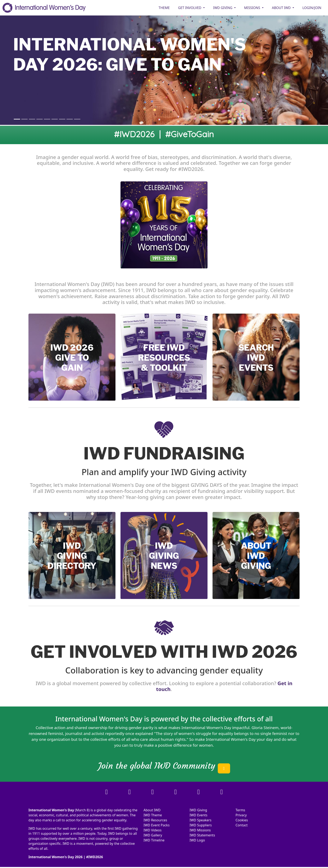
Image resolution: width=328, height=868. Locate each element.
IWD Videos (152, 830)
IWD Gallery (153, 835)
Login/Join (312, 8)
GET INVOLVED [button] (190, 8)
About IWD (152, 810)
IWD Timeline (154, 840)
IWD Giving (198, 810)
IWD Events (199, 815)
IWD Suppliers (201, 825)
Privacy (241, 815)
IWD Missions (200, 830)
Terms (240, 810)
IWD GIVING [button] (223, 8)
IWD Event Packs (157, 825)
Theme (164, 8)
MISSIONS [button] (253, 8)
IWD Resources (155, 820)
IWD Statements (202, 835)
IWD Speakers (201, 820)
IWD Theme (153, 815)
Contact (242, 825)
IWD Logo (197, 840)
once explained (139, 733)
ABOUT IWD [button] (282, 8)
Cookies (242, 820)
